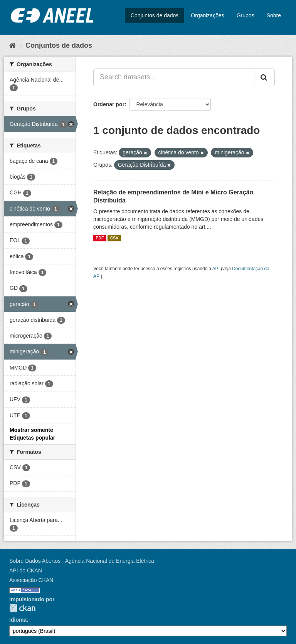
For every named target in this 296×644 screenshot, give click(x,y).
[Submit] (264, 77)
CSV (114, 238)
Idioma (18, 620)
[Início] (13, 45)
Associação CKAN (31, 580)
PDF (100, 238)
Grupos (246, 15)
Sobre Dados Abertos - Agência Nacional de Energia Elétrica (82, 561)
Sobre (274, 15)
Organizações (207, 15)
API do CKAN (26, 570)
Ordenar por (109, 104)
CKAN (22, 608)
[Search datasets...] (174, 77)
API (216, 269)
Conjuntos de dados (155, 15)
